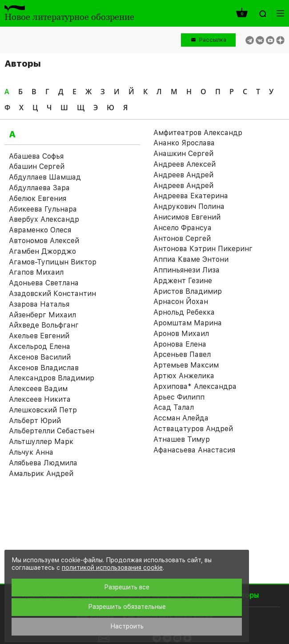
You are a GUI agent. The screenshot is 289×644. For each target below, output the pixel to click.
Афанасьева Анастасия (194, 450)
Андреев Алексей (185, 164)
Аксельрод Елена (40, 346)
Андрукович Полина (189, 206)
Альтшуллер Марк (41, 442)
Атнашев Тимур (182, 439)
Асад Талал (174, 407)
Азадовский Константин (52, 294)
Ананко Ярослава (184, 143)
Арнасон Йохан (181, 302)
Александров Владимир (52, 378)
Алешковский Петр (43, 410)
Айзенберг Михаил (42, 315)
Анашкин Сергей (183, 154)
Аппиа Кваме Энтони (191, 259)
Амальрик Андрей (41, 474)
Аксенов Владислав (44, 368)
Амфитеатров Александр (198, 133)
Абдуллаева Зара (39, 188)
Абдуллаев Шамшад (45, 177)
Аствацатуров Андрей (193, 429)
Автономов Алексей (44, 241)
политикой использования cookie (112, 568)
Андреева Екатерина (191, 196)
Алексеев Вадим (38, 389)
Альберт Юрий (35, 421)
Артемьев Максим (186, 365)
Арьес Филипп (179, 397)
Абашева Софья (36, 156)
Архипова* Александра (195, 386)
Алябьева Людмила (43, 463)
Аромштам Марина (188, 323)
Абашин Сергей (37, 166)
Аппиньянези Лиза (187, 270)
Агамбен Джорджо (42, 251)
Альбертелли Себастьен (52, 431)
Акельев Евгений (39, 336)
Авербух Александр (44, 219)
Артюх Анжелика (184, 376)
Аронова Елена (180, 344)
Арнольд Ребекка (184, 312)
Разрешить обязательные (127, 607)
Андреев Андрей (183, 175)
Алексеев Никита (40, 399)
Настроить (127, 626)
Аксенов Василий (40, 357)
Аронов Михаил (181, 334)
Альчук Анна (31, 452)
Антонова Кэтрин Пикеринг (203, 249)
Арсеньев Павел (182, 354)
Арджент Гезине (183, 281)
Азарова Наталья (39, 304)
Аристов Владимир (188, 291)
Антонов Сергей (182, 238)
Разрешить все (127, 587)
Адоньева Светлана (44, 283)
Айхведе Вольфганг (44, 325)
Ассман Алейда (181, 418)
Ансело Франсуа (183, 228)
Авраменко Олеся (40, 230)
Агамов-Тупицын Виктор (53, 262)
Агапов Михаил (36, 272)
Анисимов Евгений (187, 217)
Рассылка (213, 40)
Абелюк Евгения (38, 198)
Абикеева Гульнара (43, 209)
